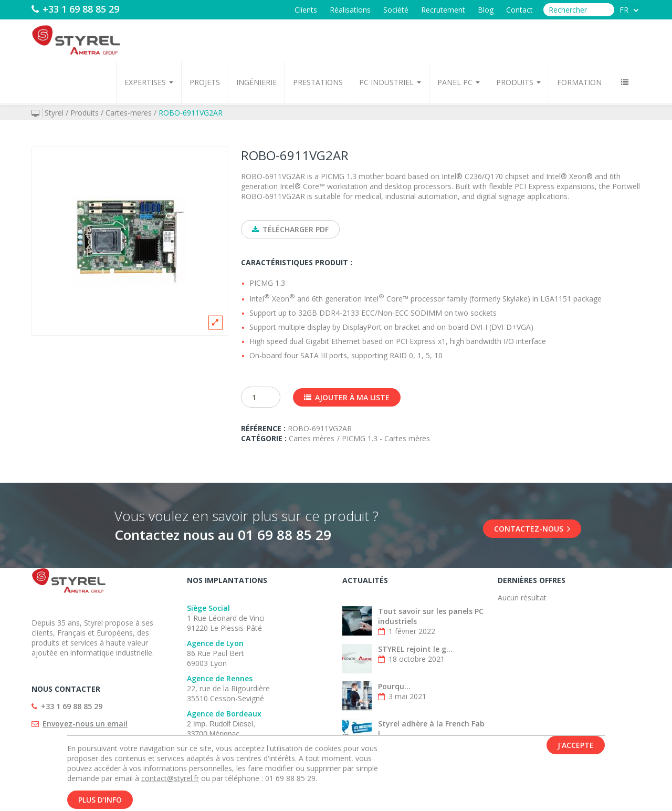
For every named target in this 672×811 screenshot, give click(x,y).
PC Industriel (390, 82)
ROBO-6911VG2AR (191, 113)
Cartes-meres (129, 113)
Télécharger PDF (290, 229)
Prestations (318, 82)
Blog (486, 10)
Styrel (54, 113)
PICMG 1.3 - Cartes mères (386, 438)
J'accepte (576, 747)
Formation (579, 82)
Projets (205, 82)
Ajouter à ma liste (347, 397)
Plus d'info (100, 801)
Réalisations (350, 10)
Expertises (149, 82)
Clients (306, 10)
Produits (518, 82)
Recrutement (443, 10)
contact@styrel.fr (170, 780)
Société (396, 10)
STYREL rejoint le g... (415, 649)
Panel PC (459, 82)
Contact (519, 10)
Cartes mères (312, 438)
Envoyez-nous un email (85, 724)
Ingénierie (256, 82)
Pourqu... (394, 686)
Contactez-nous (532, 529)
